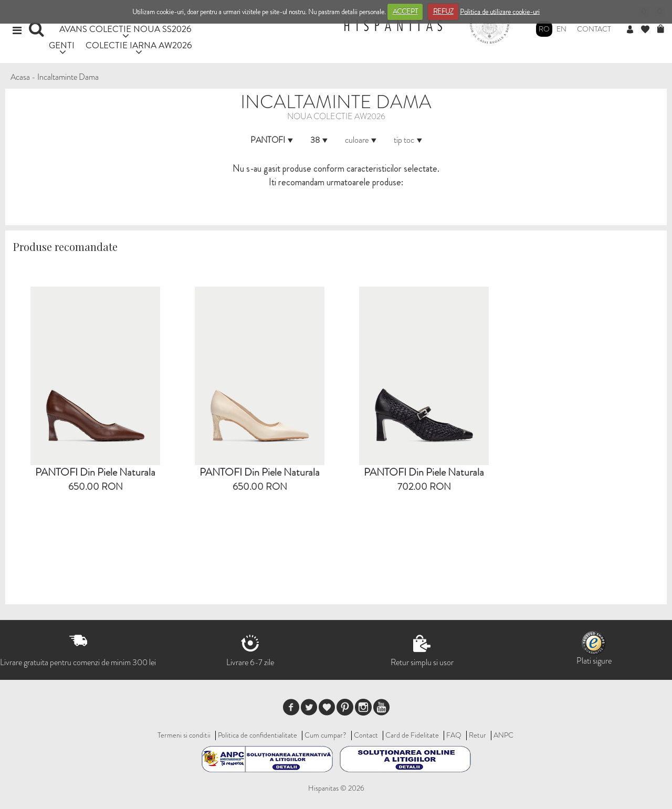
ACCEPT (405, 11)
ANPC (503, 735)
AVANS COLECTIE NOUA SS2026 (125, 29)
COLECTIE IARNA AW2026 (139, 45)
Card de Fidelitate (412, 735)
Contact (594, 29)
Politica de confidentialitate (258, 735)
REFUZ (443, 11)
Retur (477, 735)
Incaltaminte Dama (68, 77)
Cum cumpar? (325, 735)
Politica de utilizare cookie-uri (500, 11)
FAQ (454, 735)
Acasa (20, 77)
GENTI (62, 45)
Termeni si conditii (184, 735)
